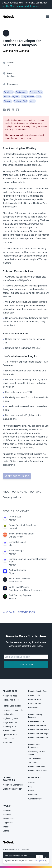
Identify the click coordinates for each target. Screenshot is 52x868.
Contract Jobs (34, 695)
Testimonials (8, 819)
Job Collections (35, 758)
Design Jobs (8, 714)
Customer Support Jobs (13, 710)
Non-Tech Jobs (9, 730)
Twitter (6, 827)
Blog (30, 787)
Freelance (12, 76)
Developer (8, 92)
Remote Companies (9, 779)
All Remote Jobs (10, 696)
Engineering (12, 84)
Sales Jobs (7, 743)
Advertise (7, 815)
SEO (39, 97)
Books (31, 791)
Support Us (8, 823)
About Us (7, 811)
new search (17, 135)
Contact (6, 831)
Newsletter (33, 795)
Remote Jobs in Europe (38, 734)
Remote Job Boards (37, 767)
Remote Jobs (10, 691)
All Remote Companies (13, 785)
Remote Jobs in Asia (37, 725)
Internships (33, 707)
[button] (48, 17)
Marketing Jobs (9, 726)
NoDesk (7, 806)
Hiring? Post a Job (11, 700)
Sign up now (26, 664)
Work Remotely (35, 799)
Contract (11, 73)
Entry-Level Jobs (10, 722)
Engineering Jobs (10, 718)
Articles (31, 783)
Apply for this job (17, 476)
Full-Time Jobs (35, 699)
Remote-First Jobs (36, 721)
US (8, 66)
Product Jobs (8, 739)
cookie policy (39, 861)
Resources (35, 778)
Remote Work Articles (38, 771)
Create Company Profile (13, 789)
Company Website (12, 497)
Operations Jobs (10, 735)
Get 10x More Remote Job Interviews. (20, 6)
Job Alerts (33, 763)
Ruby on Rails (28, 97)
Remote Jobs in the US (38, 738)
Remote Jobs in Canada (39, 730)
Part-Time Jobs (35, 703)
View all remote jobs (19, 612)
